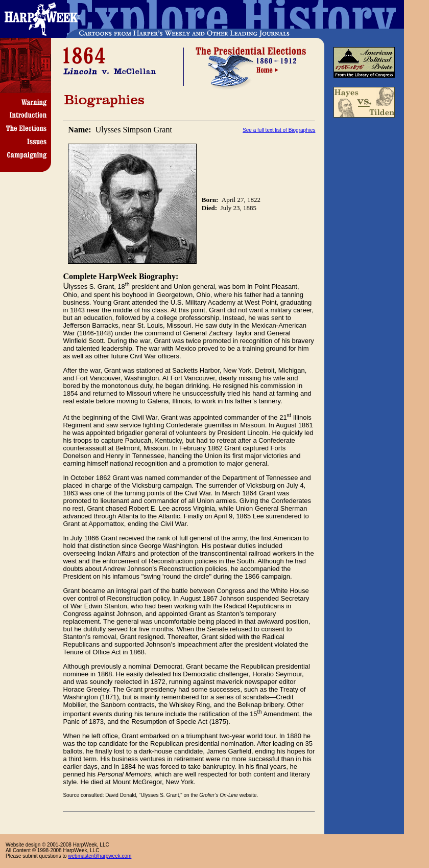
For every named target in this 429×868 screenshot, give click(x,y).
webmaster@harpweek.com (100, 856)
